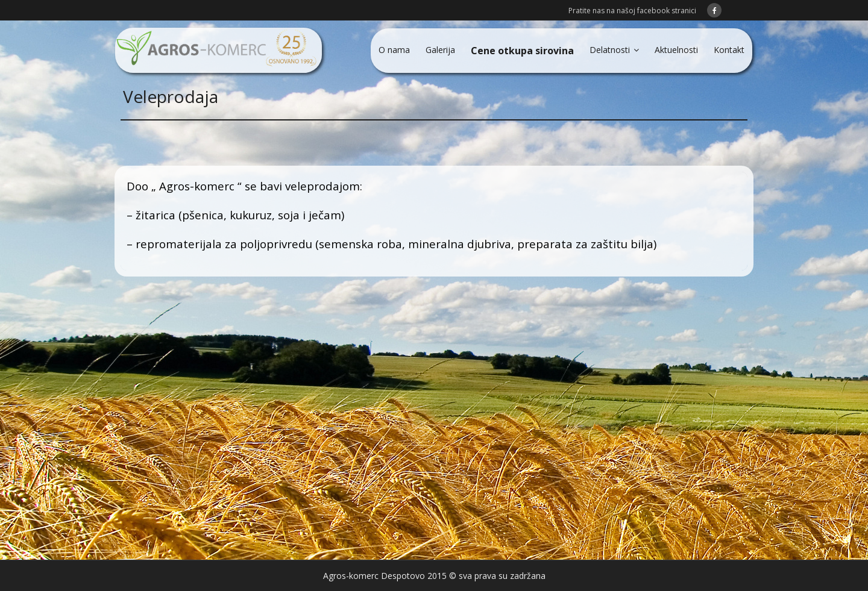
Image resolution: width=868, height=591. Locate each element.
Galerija (440, 50)
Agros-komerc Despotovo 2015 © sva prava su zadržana (434, 576)
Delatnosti (610, 50)
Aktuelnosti (676, 50)
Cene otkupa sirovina (522, 51)
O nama (394, 50)
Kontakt (729, 50)
